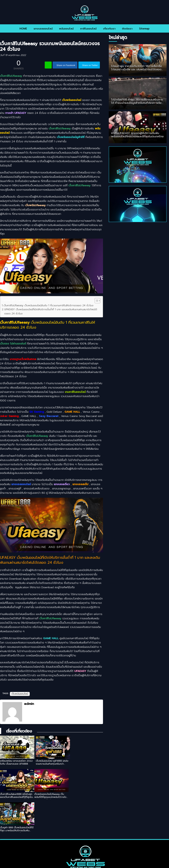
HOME (23, 29)
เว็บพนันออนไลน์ (20, 694)
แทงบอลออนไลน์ (43, 29)
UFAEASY (80, 671)
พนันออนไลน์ (66, 29)
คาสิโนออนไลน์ (88, 29)
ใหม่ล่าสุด (118, 37)
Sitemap (144, 29)
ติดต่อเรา (127, 29)
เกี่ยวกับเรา (109, 29)
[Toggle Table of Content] (96, 301)
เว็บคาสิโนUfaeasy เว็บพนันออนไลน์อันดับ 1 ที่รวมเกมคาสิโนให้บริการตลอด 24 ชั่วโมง (49, 305)
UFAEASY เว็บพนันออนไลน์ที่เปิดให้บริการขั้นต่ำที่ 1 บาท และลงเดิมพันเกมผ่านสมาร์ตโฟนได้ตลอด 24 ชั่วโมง (51, 311)
